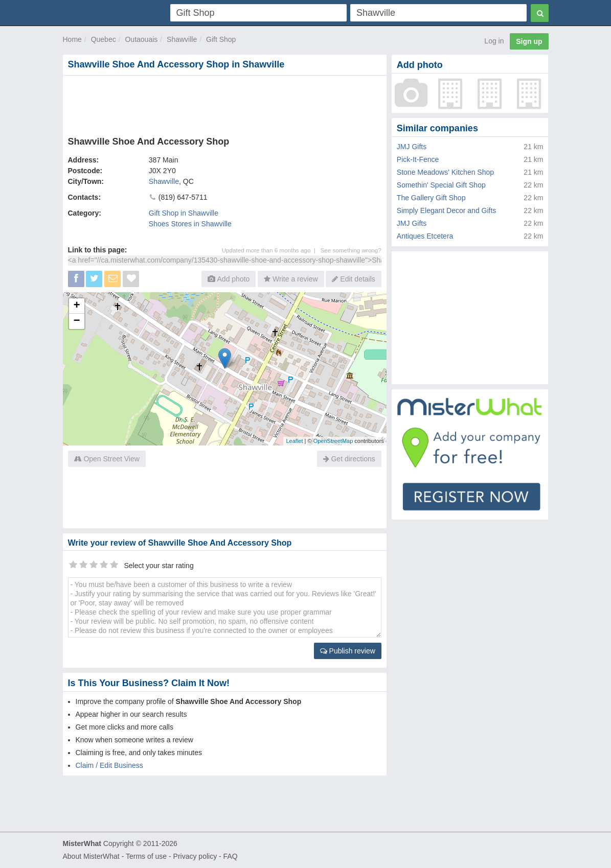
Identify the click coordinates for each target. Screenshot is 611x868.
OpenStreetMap (333, 441)
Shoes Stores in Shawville (190, 224)
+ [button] (76, 306)
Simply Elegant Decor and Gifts (447, 210)
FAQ (231, 856)
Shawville (182, 39)
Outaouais (141, 39)
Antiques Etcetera (425, 236)
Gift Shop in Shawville (184, 213)
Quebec (104, 39)
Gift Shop (221, 39)
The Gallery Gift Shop (431, 198)
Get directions (349, 459)
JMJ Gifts (412, 147)
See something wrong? (351, 250)
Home (72, 39)
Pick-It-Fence (418, 159)
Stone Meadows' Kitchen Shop (445, 172)
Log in (494, 41)
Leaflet (294, 441)
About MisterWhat (91, 856)
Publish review (348, 651)
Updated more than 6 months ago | (271, 250)
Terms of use (146, 856)
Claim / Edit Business (109, 765)
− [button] (76, 321)
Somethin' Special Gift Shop (441, 185)
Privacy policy (195, 856)
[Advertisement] (225, 104)
